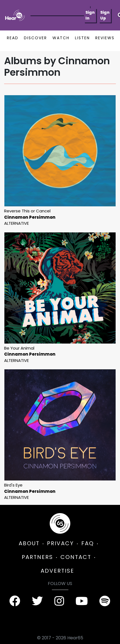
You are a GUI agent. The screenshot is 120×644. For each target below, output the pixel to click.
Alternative (16, 223)
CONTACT (76, 557)
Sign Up (105, 15)
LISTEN (82, 38)
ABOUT (29, 543)
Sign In (90, 15)
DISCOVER (35, 38)
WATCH (61, 38)
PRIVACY (60, 543)
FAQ (88, 543)
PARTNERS (37, 557)
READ (13, 38)
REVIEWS (105, 38)
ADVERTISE (57, 571)
